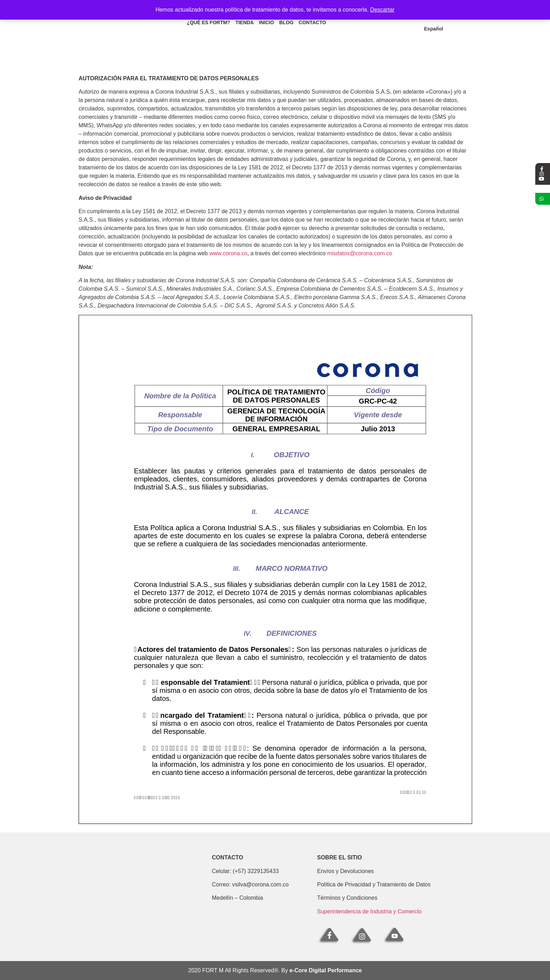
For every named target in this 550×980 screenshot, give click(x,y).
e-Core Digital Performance (326, 970)
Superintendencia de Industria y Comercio (369, 911)
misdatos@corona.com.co (360, 253)
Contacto (312, 24)
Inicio (266, 24)
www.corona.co (229, 253)
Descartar (382, 10)
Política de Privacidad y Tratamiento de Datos (374, 884)
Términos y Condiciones (347, 898)
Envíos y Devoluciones (346, 871)
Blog (286, 24)
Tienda (244, 24)
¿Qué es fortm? (208, 24)
